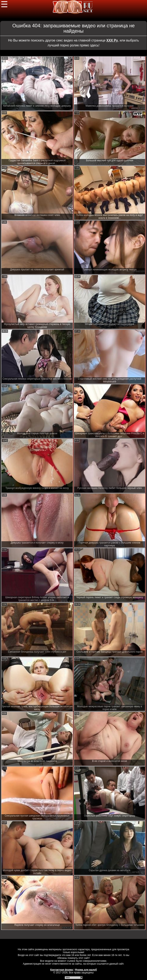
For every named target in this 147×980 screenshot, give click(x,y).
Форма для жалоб (86, 970)
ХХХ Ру (112, 40)
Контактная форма (62, 970)
